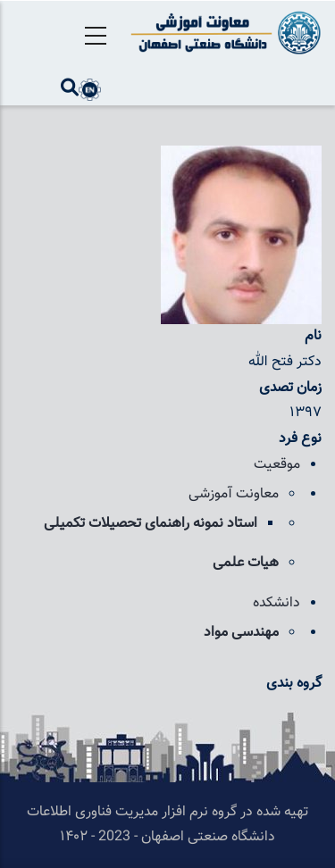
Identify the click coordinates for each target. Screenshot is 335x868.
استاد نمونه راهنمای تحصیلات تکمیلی (151, 524)
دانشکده (276, 603)
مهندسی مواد (241, 633)
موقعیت (277, 465)
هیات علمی (246, 563)
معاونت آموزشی (234, 494)
